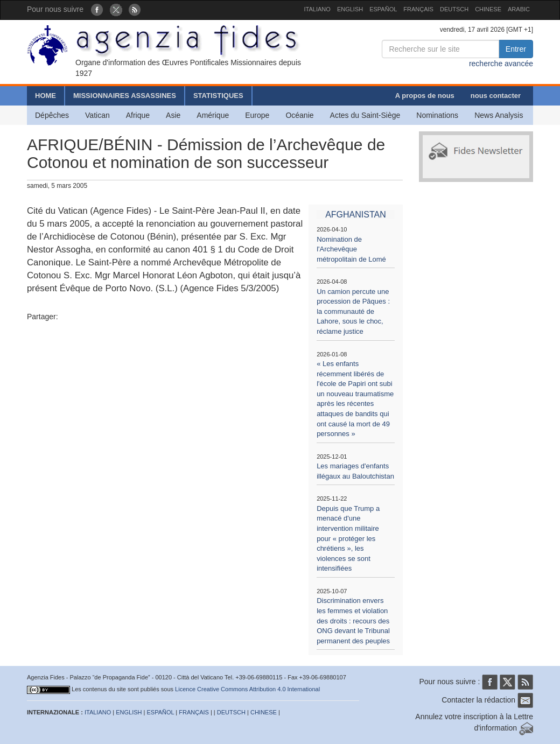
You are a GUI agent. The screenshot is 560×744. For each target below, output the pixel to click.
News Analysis (499, 115)
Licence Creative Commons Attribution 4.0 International (247, 689)
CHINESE (488, 9)
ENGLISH (350, 9)
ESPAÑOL (383, 9)
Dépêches (52, 115)
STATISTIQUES (218, 96)
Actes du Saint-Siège (365, 115)
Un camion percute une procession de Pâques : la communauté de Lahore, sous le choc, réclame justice (353, 311)
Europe (257, 115)
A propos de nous (425, 96)
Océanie (299, 115)
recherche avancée (501, 64)
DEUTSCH (454, 9)
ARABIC (519, 9)
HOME (45, 96)
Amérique (213, 115)
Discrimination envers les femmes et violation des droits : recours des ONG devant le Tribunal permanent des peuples (353, 620)
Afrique (138, 115)
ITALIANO (317, 9)
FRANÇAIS (418, 9)
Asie (173, 115)
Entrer (516, 49)
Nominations (437, 115)
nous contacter (496, 96)
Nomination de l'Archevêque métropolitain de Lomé (351, 249)
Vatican (97, 115)
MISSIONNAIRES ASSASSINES (125, 96)
